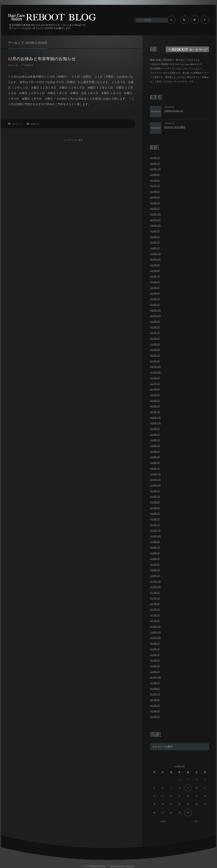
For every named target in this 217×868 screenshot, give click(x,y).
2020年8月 (155, 434)
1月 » (196, 821)
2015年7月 (155, 694)
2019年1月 (155, 525)
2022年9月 (155, 321)
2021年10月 (155, 372)
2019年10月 (155, 485)
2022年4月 (155, 350)
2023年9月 (155, 265)
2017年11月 (155, 581)
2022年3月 (155, 355)
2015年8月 (155, 689)
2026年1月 (155, 163)
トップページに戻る (73, 140)
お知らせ (35, 124)
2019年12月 (155, 474)
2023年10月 (155, 259)
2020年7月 (155, 440)
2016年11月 (155, 632)
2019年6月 (155, 502)
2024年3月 (155, 242)
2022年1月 (155, 361)
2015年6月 (155, 700)
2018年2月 (155, 570)
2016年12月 (155, 626)
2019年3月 (155, 513)
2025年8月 (155, 180)
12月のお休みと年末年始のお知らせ (42, 59)
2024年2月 (155, 248)
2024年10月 (155, 225)
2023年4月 (155, 293)
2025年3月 (155, 203)
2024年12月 (155, 214)
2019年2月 (155, 519)
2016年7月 (155, 649)
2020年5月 (155, 446)
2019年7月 (155, 497)
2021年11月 (155, 367)
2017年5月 (155, 610)
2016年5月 (155, 655)
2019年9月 (155, 491)
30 (188, 812)
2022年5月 (155, 344)
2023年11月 (155, 254)
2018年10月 (155, 536)
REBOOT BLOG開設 (175, 127)
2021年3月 (155, 401)
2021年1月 (155, 412)
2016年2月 (155, 672)
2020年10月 (155, 423)
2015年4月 (155, 711)
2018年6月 (155, 553)
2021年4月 (155, 395)
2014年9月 (155, 717)
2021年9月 (155, 378)
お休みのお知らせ (174, 111)
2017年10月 (155, 587)
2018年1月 (155, 576)
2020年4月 (155, 451)
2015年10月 (155, 677)
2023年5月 (155, 288)
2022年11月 (155, 310)
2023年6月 (155, 282)
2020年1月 (155, 468)
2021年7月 (155, 384)
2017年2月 (155, 621)
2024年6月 (155, 237)
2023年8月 (155, 271)
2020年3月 (155, 457)
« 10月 (163, 821)
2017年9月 (155, 593)
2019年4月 (155, 508)
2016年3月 (155, 666)
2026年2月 (155, 158)
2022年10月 (155, 316)
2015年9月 (155, 683)
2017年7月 (155, 598)
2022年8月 (155, 327)
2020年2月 (155, 463)
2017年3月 (155, 615)
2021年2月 (155, 406)
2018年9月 (155, 542)
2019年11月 (155, 480)
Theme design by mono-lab (122, 866)
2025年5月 (155, 197)
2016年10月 (155, 638)
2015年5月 (155, 706)
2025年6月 (155, 192)
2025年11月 (155, 169)
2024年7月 (155, 231)
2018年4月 (155, 564)
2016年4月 (155, 660)
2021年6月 (155, 389)
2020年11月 (155, 418)
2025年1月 (155, 208)
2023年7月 (155, 276)
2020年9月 (155, 429)
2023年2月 (155, 299)
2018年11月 (155, 530)
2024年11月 (155, 220)
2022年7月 (155, 333)
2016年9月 (155, 643)
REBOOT (29, 65)
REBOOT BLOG (98, 866)
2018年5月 (155, 559)
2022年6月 (155, 338)
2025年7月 (155, 186)
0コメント (17, 124)
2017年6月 (155, 604)
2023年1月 (155, 305)
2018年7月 (155, 547)
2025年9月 (155, 175)
